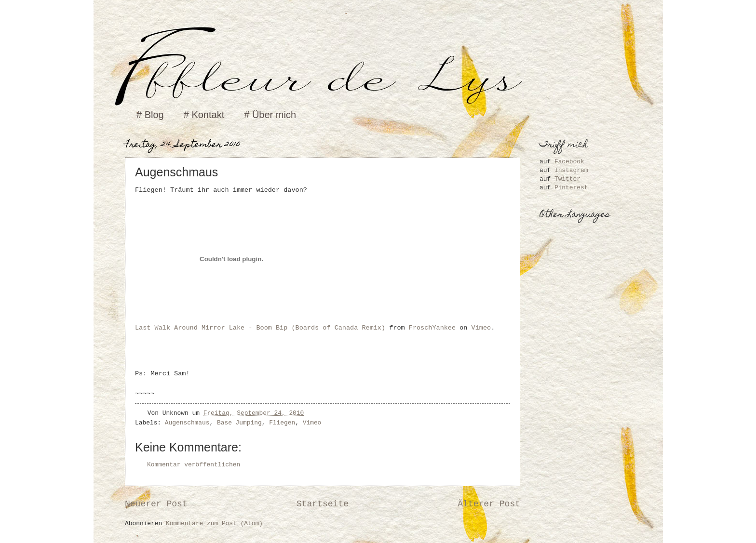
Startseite (323, 504)
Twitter (567, 179)
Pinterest (571, 188)
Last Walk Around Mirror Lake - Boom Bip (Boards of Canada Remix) (260, 328)
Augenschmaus (187, 423)
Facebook (569, 162)
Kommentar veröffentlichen (194, 465)
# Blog (150, 115)
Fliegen (282, 423)
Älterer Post (489, 504)
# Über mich (270, 115)
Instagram (571, 170)
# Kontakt (204, 115)
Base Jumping (239, 423)
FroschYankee (432, 328)
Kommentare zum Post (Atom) (214, 523)
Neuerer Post (156, 504)
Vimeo (481, 328)
